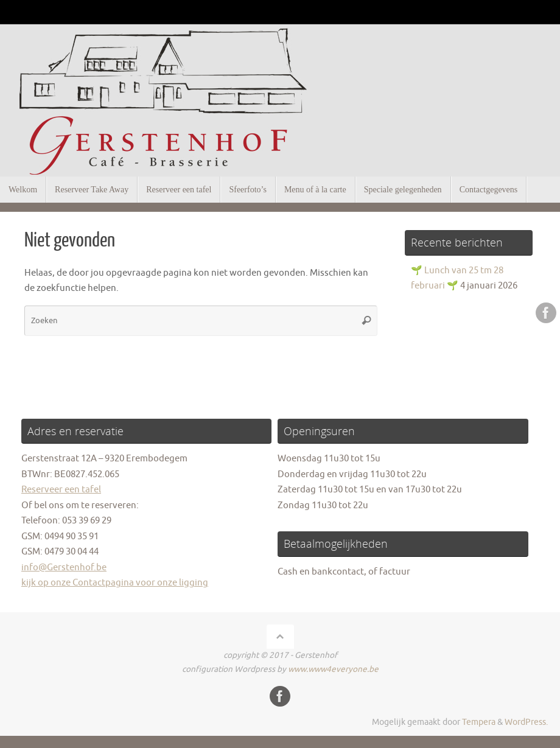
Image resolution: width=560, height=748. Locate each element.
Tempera (479, 722)
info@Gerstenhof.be (64, 568)
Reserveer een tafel (61, 490)
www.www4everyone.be (333, 669)
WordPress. (526, 722)
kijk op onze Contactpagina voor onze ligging (115, 583)
